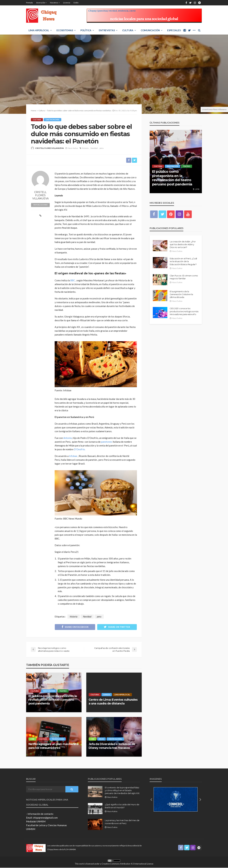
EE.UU (101, 739)
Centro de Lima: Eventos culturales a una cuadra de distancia (113, 702)
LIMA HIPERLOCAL (39, 30)
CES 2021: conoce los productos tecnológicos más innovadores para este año (184, 311)
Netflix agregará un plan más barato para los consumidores (53, 746)
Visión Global (115, 739)
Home (34, 111)
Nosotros (54, 3)
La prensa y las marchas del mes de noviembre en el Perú (122, 822)
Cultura (128, 30)
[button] (151, 800)
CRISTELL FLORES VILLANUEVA (49, 148)
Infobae (73, 456)
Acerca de (41, 3)
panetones (107, 442)
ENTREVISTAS (107, 30)
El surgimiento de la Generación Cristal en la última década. (181, 294)
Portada (29, 3)
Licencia (67, 3)
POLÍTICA (86, 30)
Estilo (76, 3)
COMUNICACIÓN (150, 30)
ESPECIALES (174, 30)
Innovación (49, 691)
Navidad (94, 148)
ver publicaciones (41, 205)
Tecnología (58, 739)
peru (102, 148)
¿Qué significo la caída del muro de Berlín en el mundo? (122, 806)
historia (85, 148)
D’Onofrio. (80, 449)
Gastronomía (52, 120)
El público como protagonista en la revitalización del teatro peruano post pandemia (53, 700)
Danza (107, 695)
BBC (73, 280)
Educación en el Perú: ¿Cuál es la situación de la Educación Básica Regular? (183, 261)
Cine (32, 739)
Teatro (63, 691)
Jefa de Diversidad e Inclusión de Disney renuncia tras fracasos (112, 746)
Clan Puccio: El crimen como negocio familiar (184, 277)
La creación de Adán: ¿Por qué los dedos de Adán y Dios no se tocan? (183, 244)
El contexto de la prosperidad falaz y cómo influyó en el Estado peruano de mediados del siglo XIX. (122, 791)
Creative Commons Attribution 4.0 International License (127, 864)
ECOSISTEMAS (65, 30)
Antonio (68, 438)
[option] (176, 161)
